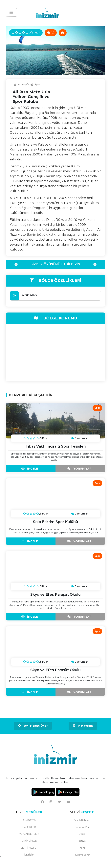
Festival (82, 841)
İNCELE (31, 469)
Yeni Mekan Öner (33, 726)
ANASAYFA (29, 820)
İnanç (82, 848)
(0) (51, 32)
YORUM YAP (80, 469)
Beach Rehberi (82, 820)
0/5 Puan (26, 32)
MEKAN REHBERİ (29, 834)
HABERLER (29, 827)
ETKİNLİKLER (29, 841)
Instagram (83, 726)
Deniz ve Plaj (82, 827)
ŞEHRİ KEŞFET (29, 848)
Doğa (82, 834)
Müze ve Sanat (82, 855)
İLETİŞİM (29, 855)
